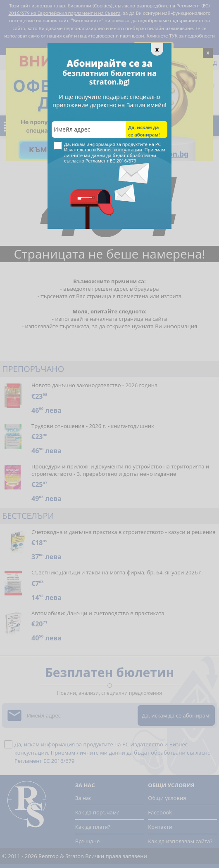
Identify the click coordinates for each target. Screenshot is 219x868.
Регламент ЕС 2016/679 (111, 161)
